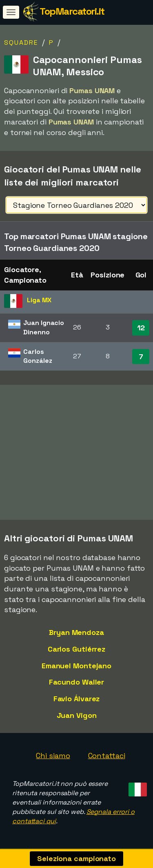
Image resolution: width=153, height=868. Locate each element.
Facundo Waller (77, 682)
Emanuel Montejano (76, 666)
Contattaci (107, 756)
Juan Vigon (77, 715)
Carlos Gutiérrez (76, 649)
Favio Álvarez (77, 699)
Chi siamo (53, 756)
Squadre (21, 43)
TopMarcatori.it (72, 11)
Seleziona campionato (76, 858)
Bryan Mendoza (76, 632)
